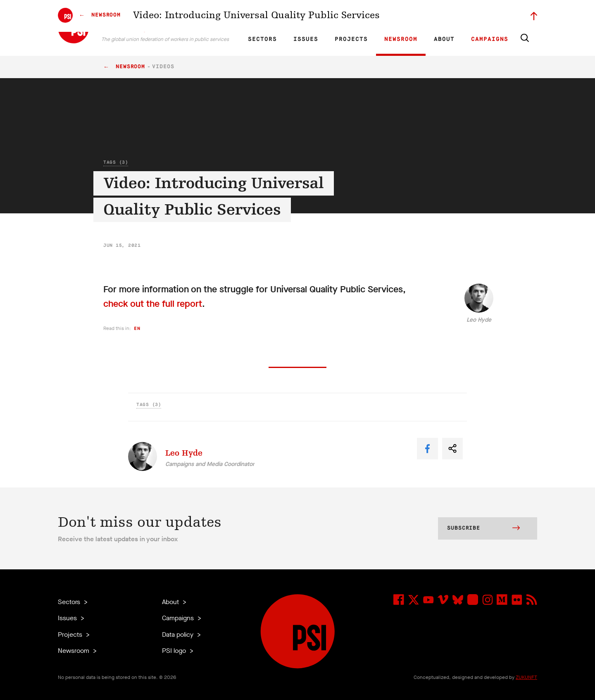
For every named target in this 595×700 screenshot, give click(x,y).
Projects (351, 39)
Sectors (262, 39)
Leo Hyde (479, 320)
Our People (379, 15)
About (444, 39)
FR (272, 15)
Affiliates (349, 15)
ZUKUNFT (526, 677)
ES (286, 15)
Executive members (441, 15)
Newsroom (401, 39)
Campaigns (490, 39)
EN (258, 15)
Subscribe (483, 529)
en (137, 328)
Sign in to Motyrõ (491, 15)
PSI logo (175, 651)
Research (320, 15)
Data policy (178, 634)
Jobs (405, 15)
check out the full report (153, 304)
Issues (306, 39)
